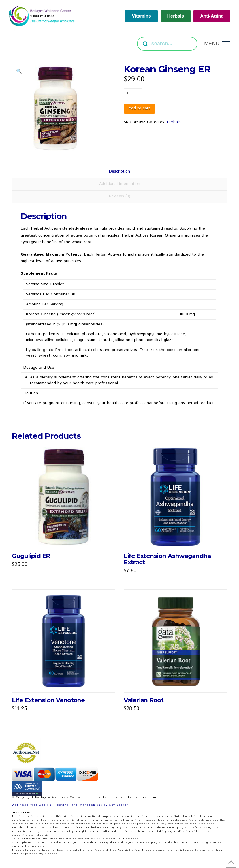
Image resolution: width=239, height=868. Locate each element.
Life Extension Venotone (48, 700)
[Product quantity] (133, 93)
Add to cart (139, 108)
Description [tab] (120, 171)
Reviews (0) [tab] (120, 196)
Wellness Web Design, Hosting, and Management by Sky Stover (70, 805)
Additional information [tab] (120, 184)
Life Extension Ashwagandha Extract (167, 559)
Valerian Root (144, 700)
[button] (217, 44)
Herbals (174, 122)
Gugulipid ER (31, 556)
